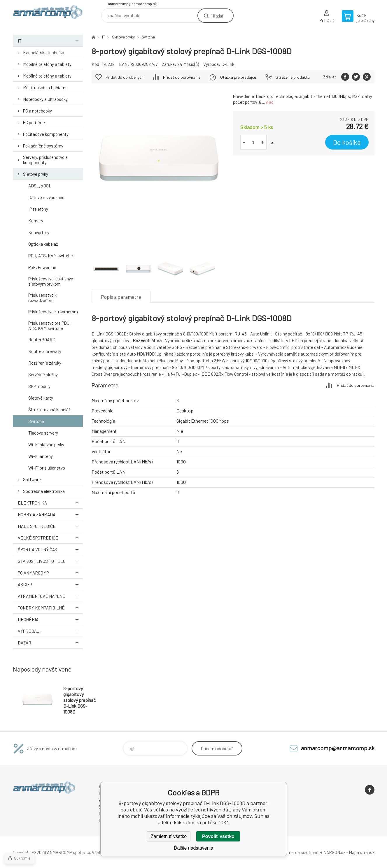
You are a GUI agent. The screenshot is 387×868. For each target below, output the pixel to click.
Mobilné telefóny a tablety (47, 64)
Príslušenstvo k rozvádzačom (42, 298)
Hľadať (217, 16)
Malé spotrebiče (50, 526)
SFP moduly (39, 386)
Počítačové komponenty (46, 134)
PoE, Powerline (42, 267)
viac (270, 102)
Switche (36, 421)
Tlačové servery (43, 433)
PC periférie (34, 122)
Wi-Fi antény (41, 456)
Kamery (36, 221)
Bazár (50, 643)
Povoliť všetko (218, 836)
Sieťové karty (41, 398)
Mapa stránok (362, 852)
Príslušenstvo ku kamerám (53, 312)
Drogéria (50, 619)
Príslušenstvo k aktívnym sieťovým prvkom (51, 281)
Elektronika (50, 503)
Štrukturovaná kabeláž (49, 410)
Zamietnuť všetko (169, 836)
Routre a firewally (45, 351)
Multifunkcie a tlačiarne (45, 87)
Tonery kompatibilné (50, 608)
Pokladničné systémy (43, 146)
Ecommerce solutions (297, 852)
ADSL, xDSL (40, 186)
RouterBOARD (42, 340)
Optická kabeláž (43, 244)
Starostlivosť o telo (50, 561)
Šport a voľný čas (50, 549)
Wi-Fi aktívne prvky (46, 444)
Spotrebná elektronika (44, 491)
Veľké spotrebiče (50, 538)
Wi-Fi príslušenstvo (47, 468)
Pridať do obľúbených (125, 77)
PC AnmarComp (50, 573)
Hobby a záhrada (50, 514)
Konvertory (39, 232)
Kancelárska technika (44, 52)
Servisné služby (43, 375)
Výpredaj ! (50, 631)
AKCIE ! (50, 584)
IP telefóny (38, 209)
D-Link (228, 64)
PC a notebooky (37, 111)
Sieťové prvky (36, 174)
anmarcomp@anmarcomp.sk (132, 4)
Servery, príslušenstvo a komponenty (45, 160)
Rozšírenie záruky (45, 363)
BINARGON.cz (332, 852)
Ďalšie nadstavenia (193, 848)
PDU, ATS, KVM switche (51, 256)
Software (32, 479)
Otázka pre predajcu (238, 77)
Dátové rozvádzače (46, 197)
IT (50, 41)
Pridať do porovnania (182, 77)
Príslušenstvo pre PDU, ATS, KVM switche (49, 326)
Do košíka (347, 142)
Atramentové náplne (50, 596)
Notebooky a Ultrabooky (45, 99)
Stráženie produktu (293, 77)
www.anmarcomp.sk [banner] (48, 14)
